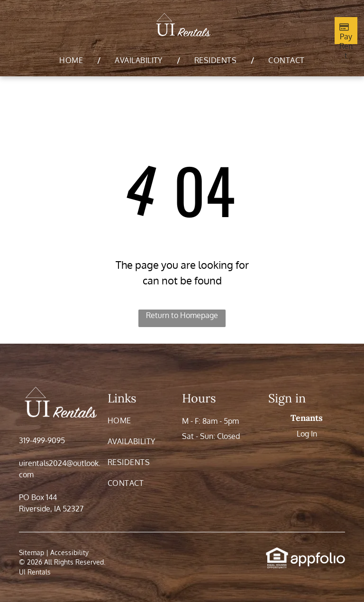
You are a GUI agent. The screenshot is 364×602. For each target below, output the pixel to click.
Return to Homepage (182, 315)
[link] (277, 552)
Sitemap (32, 552)
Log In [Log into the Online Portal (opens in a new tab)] (307, 434)
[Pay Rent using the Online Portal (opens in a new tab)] (346, 31)
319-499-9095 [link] (42, 440)
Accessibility (69, 552)
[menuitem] (73, 60)
